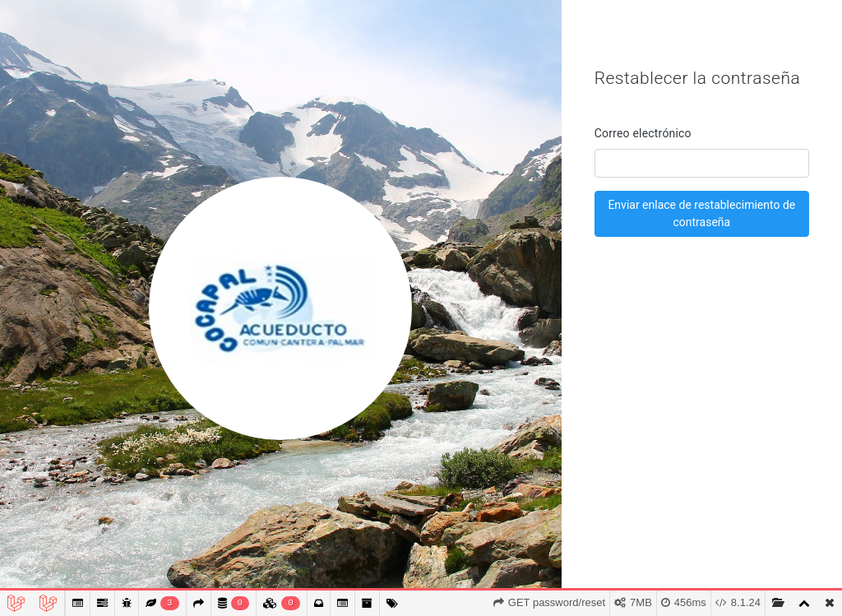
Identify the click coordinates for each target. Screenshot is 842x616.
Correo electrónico (643, 133)
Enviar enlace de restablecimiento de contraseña (701, 213)
